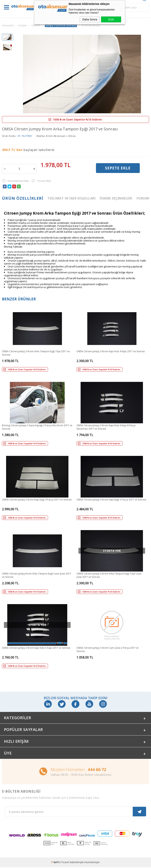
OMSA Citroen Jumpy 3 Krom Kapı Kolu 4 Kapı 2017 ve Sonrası (111, 351)
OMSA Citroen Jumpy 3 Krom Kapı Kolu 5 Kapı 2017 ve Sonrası (36, 648)
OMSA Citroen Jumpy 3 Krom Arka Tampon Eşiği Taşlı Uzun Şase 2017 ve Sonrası (109, 575)
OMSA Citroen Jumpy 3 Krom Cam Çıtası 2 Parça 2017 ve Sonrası (108, 649)
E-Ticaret (64, 863)
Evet (111, 19)
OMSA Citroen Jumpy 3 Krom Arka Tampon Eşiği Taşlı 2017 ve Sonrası (36, 353)
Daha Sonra (90, 19)
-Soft (55, 863)
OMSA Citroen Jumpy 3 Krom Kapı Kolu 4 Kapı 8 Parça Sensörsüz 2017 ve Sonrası (106, 427)
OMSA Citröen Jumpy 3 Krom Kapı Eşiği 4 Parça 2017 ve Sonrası (37, 500)
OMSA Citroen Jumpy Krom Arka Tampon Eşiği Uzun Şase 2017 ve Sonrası (37, 575)
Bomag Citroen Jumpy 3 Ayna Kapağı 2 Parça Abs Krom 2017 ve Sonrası (37, 427)
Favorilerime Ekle (15, 181)
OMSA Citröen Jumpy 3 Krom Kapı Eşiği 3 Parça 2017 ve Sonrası (111, 500)
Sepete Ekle (118, 168)
